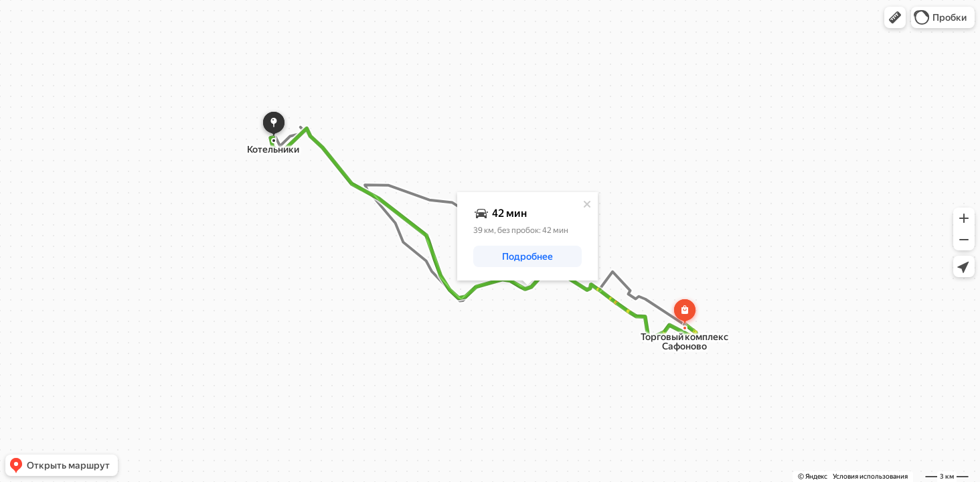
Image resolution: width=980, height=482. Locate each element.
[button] (895, 17)
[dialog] (527, 236)
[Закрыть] (587, 204)
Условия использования (870, 476)
